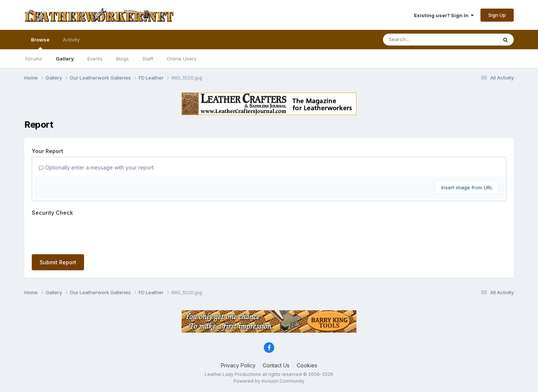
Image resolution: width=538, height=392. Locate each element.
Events (95, 59)
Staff (148, 59)
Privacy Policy (238, 365)
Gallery (65, 59)
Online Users (182, 59)
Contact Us (276, 365)
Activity (71, 40)
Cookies (307, 365)
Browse (40, 43)
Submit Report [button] (58, 262)
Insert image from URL (467, 187)
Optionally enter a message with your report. (97, 167)
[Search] (420, 40)
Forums (34, 59)
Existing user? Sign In (444, 15)
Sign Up (497, 15)
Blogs (123, 59)
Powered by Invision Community (269, 381)
